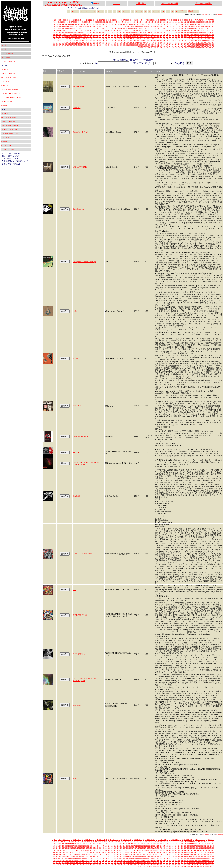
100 (101, 22)
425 (121, 35)
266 (121, 28)
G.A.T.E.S (76, 496)
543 (158, 39)
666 (210, 43)
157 (112, 24)
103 (110, 22)
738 (191, 47)
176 (170, 24)
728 (161, 47)
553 (188, 39)
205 (97, 26)
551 (182, 39)
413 (85, 35)
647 (152, 43)
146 (78, 24)
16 (78, 20)
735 (182, 47)
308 (88, 30)
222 (149, 26)
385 (161, 32)
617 (60, 43)
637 (121, 43)
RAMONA (77, 108)
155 (106, 24)
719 (210, 45)
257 (94, 28)
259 (100, 28)
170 (152, 24)
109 (128, 22)
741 (200, 47)
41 (133, 20)
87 (72, 22)
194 (63, 26)
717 (204, 45)
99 (98, 22)
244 (54, 28)
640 (130, 43)
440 (167, 35)
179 (179, 24)
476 (115, 37)
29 (106, 20)
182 (188, 24)
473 (106, 37)
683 (100, 45)
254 (85, 28)
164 (133, 24)
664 (204, 43)
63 (180, 20)
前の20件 (205, 15)
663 (200, 43)
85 (67, 22)
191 (54, 26)
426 (124, 35)
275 (149, 28)
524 (100, 39)
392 (182, 32)
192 (57, 26)
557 (200, 39)
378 (139, 32)
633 (109, 43)
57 (167, 20)
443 (176, 35)
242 (210, 26)
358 (78, 32)
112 (137, 22)
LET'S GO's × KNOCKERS (83, 554)
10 (65, 20)
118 (155, 22)
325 (139, 30)
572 (85, 41)
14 (74, 20)
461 (69, 37)
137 (213, 22)
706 (170, 45)
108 (125, 22)
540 (149, 39)
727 (158, 47)
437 (158, 35)
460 (66, 37)
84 (65, 22)
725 (152, 47)
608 (195, 41)
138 (54, 24)
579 (106, 41)
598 (164, 41)
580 (109, 41)
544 (161, 39)
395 (191, 32)
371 (118, 32)
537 (139, 39)
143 (69, 24)
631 (103, 43)
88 (74, 22)
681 (94, 45)
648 (155, 43)
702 (158, 45)
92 (83, 22)
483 (137, 37)
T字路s (75, 358)
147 (82, 24)
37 (124, 20)
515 (72, 39)
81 (59, 22)
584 (121, 41)
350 (54, 32)
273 (143, 28)
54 (161, 20)
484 (139, 37)
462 (72, 37)
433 (146, 35)
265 (118, 28)
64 (183, 20)
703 (161, 45)
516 (76, 39)
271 (137, 28)
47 (146, 20)
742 (204, 47)
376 (133, 32)
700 (152, 45)
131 (194, 22)
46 (143, 20)
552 (185, 39)
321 (127, 30)
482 (133, 37)
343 (194, 30)
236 (191, 26)
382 (152, 32)
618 (63, 43)
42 (135, 20)
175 (167, 24)
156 (109, 24)
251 (76, 28)
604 (182, 41)
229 (170, 26)
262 (109, 28)
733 (176, 47)
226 (161, 26)
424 (118, 35)
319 (121, 30)
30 (109, 20)
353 (63, 32)
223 (152, 26)
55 (163, 20)
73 (202, 20)
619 (66, 43)
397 (197, 32)
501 (191, 37)
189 (210, 24)
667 (213, 43)
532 (124, 39)
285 (179, 28)
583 (118, 41)
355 (69, 32)
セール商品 (6, 57)
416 (94, 35)
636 (118, 43)
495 (173, 37)
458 (60, 37)
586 (127, 41)
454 (210, 35)
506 (207, 37)
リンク (117, 3)
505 (204, 37)
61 (176, 20)
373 (124, 32)
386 (164, 32)
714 (194, 45)
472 (103, 37)
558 (204, 39)
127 (182, 22)
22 (91, 20)
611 (204, 41)
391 (179, 32)
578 (103, 41)
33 (115, 20)
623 (78, 43)
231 (176, 26)
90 (78, 22)
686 (109, 45)
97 (94, 22)
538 (143, 39)
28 (104, 20)
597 (161, 41)
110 (131, 22)
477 (118, 37)
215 (127, 26)
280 (164, 28)
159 (118, 24)
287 (185, 28)
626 (88, 43)
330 (155, 30)
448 (191, 35)
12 (69, 20)
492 (164, 37)
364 (97, 32)
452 (204, 35)
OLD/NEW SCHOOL (9, 77)
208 (106, 26)
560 (210, 39)
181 (185, 24)
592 (146, 41)
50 (152, 20)
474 (109, 37)
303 (73, 30)
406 (63, 35)
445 (182, 35)
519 (85, 39)
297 (54, 30)
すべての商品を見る (9, 61)
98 (96, 22)
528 (112, 39)
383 (155, 32)
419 (103, 35)
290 (194, 28)
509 (54, 39)
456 (54, 37)
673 (69, 45)
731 (170, 47)
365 (100, 32)
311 (97, 30)
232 (179, 26)
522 (94, 39)
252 (78, 28)
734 (179, 47)
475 (112, 37)
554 (191, 39)
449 (194, 35)
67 (189, 20)
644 (143, 43)
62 (178, 20)
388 (170, 32)
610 (201, 41)
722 (143, 47)
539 (146, 39)
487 (149, 37)
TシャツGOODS (8, 149)
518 (82, 39)
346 (204, 30)
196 (69, 26)
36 (122, 20)
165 (137, 24)
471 (100, 37)
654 (173, 43)
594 (152, 41)
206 (100, 26)
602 (176, 41)
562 (54, 41)
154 (103, 24)
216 (130, 26)
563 (57, 41)
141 (63, 24)
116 (149, 22)
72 (200, 20)
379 (143, 32)
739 (194, 47)
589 (137, 41)
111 (134, 22)
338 (179, 30)
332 (161, 30)
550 (179, 39)
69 (194, 20)
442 (173, 35)
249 (69, 28)
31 (111, 20)
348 (210, 30)
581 (112, 41)
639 (127, 43)
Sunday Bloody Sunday (81, 132)
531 (121, 39)
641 (133, 43)
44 (139, 20)
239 (200, 26)
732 (173, 47)
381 (149, 32)
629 (97, 43)
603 (179, 41)
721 (139, 47)
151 (94, 24)
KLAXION (77, 406)
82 (61, 22)
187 (204, 24)
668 (54, 45)
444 (179, 35)
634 (112, 43)
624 (82, 43)
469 (94, 37)
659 (188, 43)
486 (146, 37)
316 (112, 30)
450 (197, 35)
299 (60, 30)
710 (182, 45)
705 (167, 45)
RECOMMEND (7, 53)
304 (76, 30)
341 (188, 30)
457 (57, 37)
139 (57, 24)
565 (63, 41)
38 (126, 20)
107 (122, 22)
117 (152, 22)
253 (82, 28)
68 (191, 20)
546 (167, 39)
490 (158, 37)
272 (139, 28)
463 (76, 37)
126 (179, 22)
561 (213, 39)
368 (109, 32)
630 (100, 43)
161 (124, 24)
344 (197, 30)
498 (182, 37)
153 (100, 24)
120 (161, 22)
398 (200, 32)
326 (143, 30)
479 (124, 37)
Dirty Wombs (78, 705)
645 (146, 43)
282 (170, 28)
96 (91, 22)
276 (152, 28)
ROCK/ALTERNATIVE (10, 133)
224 (155, 26)
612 (207, 41)
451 (200, 35)
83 (63, 22)
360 (85, 32)
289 (191, 28)
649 (158, 43)
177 (173, 24)
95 (89, 22)
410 (76, 35)
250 (72, 28)
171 (155, 24)
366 (103, 32)
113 (140, 22)
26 (100, 20)
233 (182, 26)
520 (88, 39)
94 (87, 22)
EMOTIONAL (7, 81)
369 (112, 32)
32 (113, 20)
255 (88, 28)
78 (213, 20)
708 (176, 45)
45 (141, 20)
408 (69, 35)
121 (164, 22)
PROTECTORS (78, 86)
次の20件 (220, 15)
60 (174, 20)
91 (80, 22)
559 (207, 39)
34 (117, 20)
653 (170, 43)
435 (152, 35)
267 (124, 28)
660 (191, 43)
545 (164, 39)
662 (197, 43)
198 (76, 26)
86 (70, 22)
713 (191, 45)
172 (158, 24)
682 (97, 45)
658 (185, 43)
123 (170, 22)
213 (121, 26)
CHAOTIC (5, 85)
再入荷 (4, 49)
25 (98, 20)
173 (161, 24)
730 (167, 47)
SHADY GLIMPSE (80, 615)
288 (188, 28)
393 (185, 32)
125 (176, 22)
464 (78, 37)
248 (66, 28)
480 (127, 37)
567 (69, 41)
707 (173, 45)
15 (76, 20)
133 (200, 22)
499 (185, 37)
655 (176, 43)
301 (66, 30)
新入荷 (4, 45)
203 (91, 26)
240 (204, 26)
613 (210, 41)
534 (130, 39)
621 (72, 43)
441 (170, 35)
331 (158, 30)
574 (91, 41)
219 (139, 26)
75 (207, 20)
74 (204, 20)
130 (191, 22)
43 (137, 20)
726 (155, 47)
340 (185, 30)
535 (133, 39)
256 (91, 28)
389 (173, 32)
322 (130, 30)
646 (149, 43)
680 (91, 45)
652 (167, 43)
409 (73, 35)
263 (112, 28)
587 (130, 41)
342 (191, 30)
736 (185, 47)
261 (106, 28)
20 (87, 20)
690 (121, 45)
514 (69, 39)
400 (207, 32)
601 (173, 41)
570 (79, 41)
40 (130, 20)
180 (182, 24)
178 (176, 24)
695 (137, 45)
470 (97, 37)
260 (103, 28)
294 (207, 28)
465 (82, 37)
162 (127, 24)
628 (94, 43)
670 (60, 45)
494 (170, 37)
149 (88, 24)
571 (82, 41)
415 (91, 35)
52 (156, 20)
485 (143, 37)
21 (89, 20)
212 (118, 26)
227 (164, 26)
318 (118, 30)
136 (210, 22)
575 (94, 41)
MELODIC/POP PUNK (10, 89)
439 (164, 35)
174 (164, 24)
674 (73, 45)
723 (146, 47)
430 (137, 35)
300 (63, 30)
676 (79, 45)
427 (127, 35)
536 (137, 39)
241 (207, 26)
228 (167, 26)
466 (85, 37)
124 (173, 22)
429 (133, 35)
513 (66, 39)
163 (130, 24)
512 (63, 39)
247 (63, 28)
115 (146, 22)
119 (158, 22)
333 (164, 30)
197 (73, 26)
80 (57, 22)
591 (143, 41)
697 (143, 45)
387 (167, 32)
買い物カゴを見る (204, 3)
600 (170, 41)
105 (116, 22)
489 (155, 37)
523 (97, 39)
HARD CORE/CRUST (9, 73)
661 (194, 43)
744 (210, 47)
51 (154, 20)
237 (194, 26)
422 (112, 35)
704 (164, 45)
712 (188, 45)
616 (57, 43)
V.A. (74, 590)
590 (140, 41)
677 (82, 45)
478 (121, 37)
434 (149, 35)
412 (82, 35)
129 (188, 22)
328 (149, 30)
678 (85, 45)
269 (130, 28)
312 (100, 30)
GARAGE (5, 105)
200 (82, 26)
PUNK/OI (5, 69)
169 (149, 24)
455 (213, 35)
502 (194, 37)
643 (139, 43)
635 (115, 43)
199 (79, 26)
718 (207, 45)
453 (207, 35)
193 (60, 26)
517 (78, 39)
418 (100, 35)
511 (60, 39)
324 (137, 30)
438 (161, 35)
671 (63, 45)
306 (82, 30)
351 (57, 32)
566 (66, 41)
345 (200, 30)
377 (137, 32)
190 (213, 24)
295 (210, 28)
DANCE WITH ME (80, 167)
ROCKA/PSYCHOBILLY (11, 93)
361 (88, 32)
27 (102, 20)
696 (140, 45)
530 (118, 39)
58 (170, 20)
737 (188, 47)
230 (173, 26)
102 (107, 22)
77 (211, 20)
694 (134, 45)
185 (197, 24)
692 (127, 45)
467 (88, 37)
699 (149, 45)
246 (60, 28)
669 (57, 45)
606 (188, 41)
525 (103, 39)
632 (106, 43)
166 (139, 24)
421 (109, 35)
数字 (181, 11)
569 (76, 41)
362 (91, 32)
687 (112, 45)
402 (213, 32)
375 (130, 32)
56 (165, 20)
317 (115, 30)
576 (97, 41)
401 (210, 32)
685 (106, 45)
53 (159, 20)
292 (200, 28)
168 (146, 24)
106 (119, 22)
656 (179, 43)
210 (112, 26)
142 (66, 24)
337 (176, 30)
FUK (75, 778)
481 (130, 37)
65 (185, 20)
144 (72, 24)
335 (170, 30)
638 (124, 43)
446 (185, 35)
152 (97, 24)
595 (155, 41)
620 (69, 43)
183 (191, 24)
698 (146, 45)
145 (76, 24)
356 (72, 32)
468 (91, 37)
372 (121, 32)
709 (179, 45)
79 (54, 22)
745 (213, 47)
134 (204, 22)
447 (188, 35)
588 (134, 41)
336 (173, 30)
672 (66, 45)
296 (213, 28)
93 (85, 22)
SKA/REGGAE (7, 101)
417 (97, 35)
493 (167, 37)
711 (185, 45)
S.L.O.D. (76, 452)
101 (104, 22)
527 (109, 39)
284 (176, 28)
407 (66, 35)
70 (196, 20)
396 (194, 32)
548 (173, 39)
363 (94, 32)
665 (207, 43)
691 (124, 45)
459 (63, 37)
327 (146, 30)
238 (197, 26)
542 (155, 39)
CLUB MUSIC (7, 145)
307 (85, 30)
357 (76, 32)
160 (121, 24)
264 (115, 28)
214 (124, 26)
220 (143, 26)
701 (155, 45)
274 (146, 28)
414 (88, 35)
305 (79, 30)
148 (85, 24)
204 (94, 26)
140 (60, 24)
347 (207, 30)
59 (172, 20)
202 (88, 26)
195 (66, 26)
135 (207, 22)
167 (143, 24)
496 (176, 37)
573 (88, 41)
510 (57, 39)
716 (200, 45)
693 (130, 45)
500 (188, 37)
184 (194, 24)
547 (170, 39)
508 (213, 37)
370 (115, 32)
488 (152, 37)
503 (197, 37)
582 (115, 41)
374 (127, 32)
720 (213, 45)
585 (124, 41)
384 (158, 32)
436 (155, 35)
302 (69, 30)
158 (115, 24)
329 (152, 30)
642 (137, 43)
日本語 (191, 11)
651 (164, 43)
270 (133, 28)
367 (106, 32)
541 (152, 39)
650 (161, 43)
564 (60, 41)
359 (82, 32)
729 (164, 47)
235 (188, 26)
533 (127, 39)
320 (124, 30)
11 (67, 20)
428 (130, 35)
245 (57, 28)
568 (73, 41)
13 (72, 20)
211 (115, 26)
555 (194, 39)
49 (150, 20)
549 (176, 39)
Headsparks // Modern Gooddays (84, 262)
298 (57, 30)
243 (213, 26)
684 (103, 45)
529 (115, 39)
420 (106, 35)
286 (182, 28)
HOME (95, 4)
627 (91, 43)
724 (149, 47)
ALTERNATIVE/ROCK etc (11, 97)
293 (204, 28)
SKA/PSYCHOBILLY (9, 129)
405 (60, 35)
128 (185, 22)
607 (191, 41)
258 (97, 28)
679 (88, 45)
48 (148, 20)
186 (200, 24)
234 (185, 26)
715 (197, 45)
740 (197, 47)
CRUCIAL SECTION (80, 436)
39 (128, 20)
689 (118, 45)
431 (139, 35)
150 (91, 24)
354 (66, 32)
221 (146, 26)
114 (143, 22)
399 (204, 32)
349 (213, 30)
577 (100, 41)
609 (197, 41)
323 (133, 30)
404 (57, 35)
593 (149, 41)
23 (93, 20)
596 (158, 41)
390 (176, 32)
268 (127, 28)
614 (213, 41)
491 (161, 37)
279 (161, 28)
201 (85, 26)
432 (143, 35)
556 (197, 39)
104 (113, 22)
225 (158, 26)
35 (120, 20)
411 (79, 35)
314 (106, 30)
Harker (75, 311)
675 (76, 45)
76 (209, 20)
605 (185, 41)
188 (207, 24)
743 (207, 47)
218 (137, 26)
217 (133, 26)
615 (54, 43)
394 (188, 32)
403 (54, 35)
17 (80, 20)
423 (115, 35)
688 (115, 45)
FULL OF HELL (79, 654)
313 (103, 30)
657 (182, 43)
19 (85, 20)
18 (82, 20)
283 (173, 28)
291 (197, 28)
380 (146, 32)
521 (91, 39)
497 (179, 37)
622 (76, 43)
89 (76, 22)
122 (167, 22)
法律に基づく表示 (170, 3)
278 (158, 28)
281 (167, 28)
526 (106, 39)
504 (200, 37)
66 (187, 20)
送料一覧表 (141, 3)
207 (103, 26)
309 (91, 30)
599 (167, 41)
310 (94, 30)
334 (167, 30)
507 (210, 37)
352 (60, 32)
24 (95, 20)
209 (109, 26)
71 (198, 20)
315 (109, 30)
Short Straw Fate (79, 209)
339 (182, 30)
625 (85, 43)
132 (197, 22)
